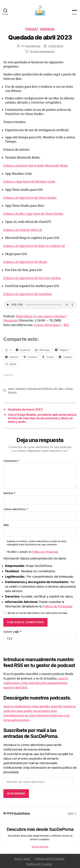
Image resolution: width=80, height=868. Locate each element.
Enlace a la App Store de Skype (25, 262)
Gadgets (20, 389)
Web (6, 525)
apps (11, 389)
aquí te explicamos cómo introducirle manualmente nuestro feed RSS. (36, 683)
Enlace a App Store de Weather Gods (29, 182)
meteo (69, 389)
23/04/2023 (56, 46)
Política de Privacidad (45, 552)
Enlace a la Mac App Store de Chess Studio (33, 214)
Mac (61, 389)
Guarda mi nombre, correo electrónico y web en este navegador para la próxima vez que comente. (37, 543)
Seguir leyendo (40, 847)
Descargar (11, 321)
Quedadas (47, 29)
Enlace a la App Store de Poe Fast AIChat (32, 278)
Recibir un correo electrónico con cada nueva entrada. (38, 613)
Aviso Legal (22, 859)
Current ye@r (12, 632)
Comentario (12, 461)
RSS (66, 325)
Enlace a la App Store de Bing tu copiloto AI (34, 246)
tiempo (12, 392)
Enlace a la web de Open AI (23, 230)
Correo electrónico (47, 325)
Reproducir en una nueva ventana (41, 316)
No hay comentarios (42, 51)
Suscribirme (16, 794)
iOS (55, 389)
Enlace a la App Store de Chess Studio (30, 198)
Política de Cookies (39, 864)
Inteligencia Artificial (39, 389)
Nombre (9, 493)
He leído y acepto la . (31, 552)
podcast (32, 29)
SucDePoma (33, 46)
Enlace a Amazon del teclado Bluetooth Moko (36, 166)
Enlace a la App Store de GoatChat (28, 294)
